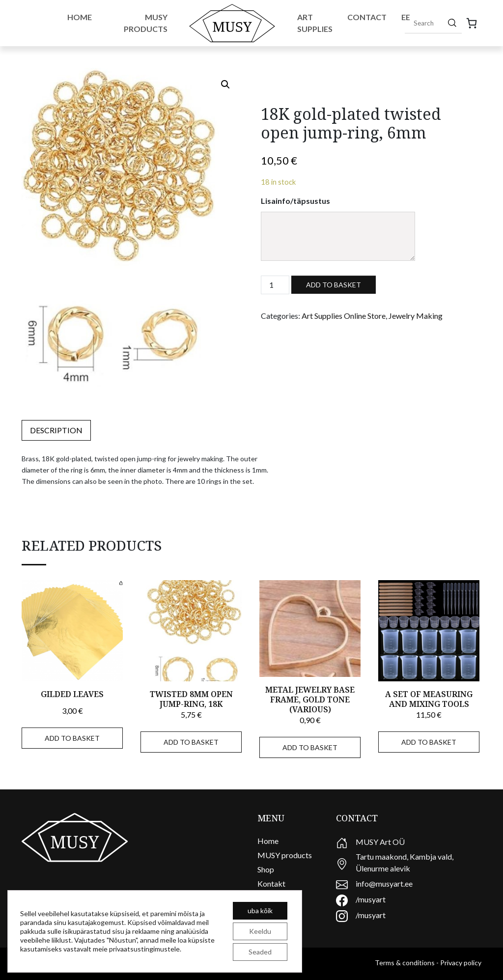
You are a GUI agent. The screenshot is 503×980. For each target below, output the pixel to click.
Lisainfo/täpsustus (295, 201)
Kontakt (271, 883)
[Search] (452, 23)
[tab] (56, 430)
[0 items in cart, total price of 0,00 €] (472, 23)
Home (80, 17)
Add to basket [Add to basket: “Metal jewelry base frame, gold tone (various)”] (310, 747)
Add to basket (334, 285)
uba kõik (260, 910)
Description (56, 430)
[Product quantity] (275, 285)
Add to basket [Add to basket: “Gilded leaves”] (72, 738)
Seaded (260, 952)
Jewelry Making (416, 316)
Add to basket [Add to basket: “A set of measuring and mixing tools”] (429, 742)
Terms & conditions (405, 963)
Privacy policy (461, 963)
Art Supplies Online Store (344, 316)
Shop (266, 869)
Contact (367, 17)
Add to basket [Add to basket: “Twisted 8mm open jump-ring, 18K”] (191, 742)
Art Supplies (315, 23)
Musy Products (146, 23)
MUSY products (285, 855)
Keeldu (260, 931)
